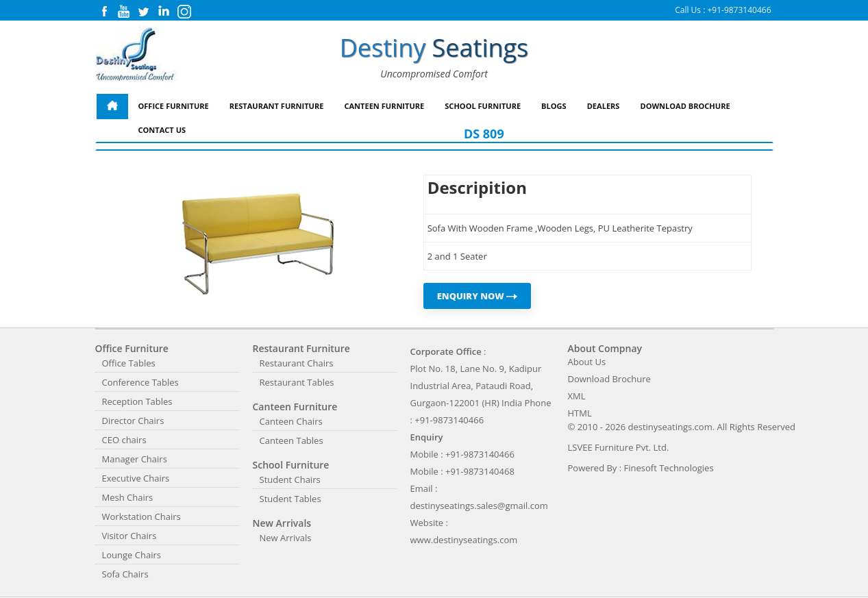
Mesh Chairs (128, 497)
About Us (587, 362)
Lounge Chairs (132, 555)
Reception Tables (137, 401)
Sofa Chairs (125, 574)
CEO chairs (124, 440)
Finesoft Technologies (669, 468)
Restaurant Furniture (277, 106)
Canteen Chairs (291, 421)
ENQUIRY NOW (478, 296)
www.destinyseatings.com (464, 540)
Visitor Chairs (129, 536)
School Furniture (483, 106)
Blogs (554, 106)
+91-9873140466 (739, 10)
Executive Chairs (136, 478)
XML (577, 396)
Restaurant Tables (297, 382)
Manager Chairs (135, 459)
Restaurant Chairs (297, 363)
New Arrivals (286, 538)
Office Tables (129, 363)
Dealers (604, 106)
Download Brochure (685, 106)
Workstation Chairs (141, 516)
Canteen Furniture (384, 106)
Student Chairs (290, 479)
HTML (580, 413)
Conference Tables (140, 382)
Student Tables (290, 499)
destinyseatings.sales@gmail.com (479, 506)
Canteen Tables (292, 440)
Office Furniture (174, 106)
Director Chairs (133, 421)
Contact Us (162, 130)
